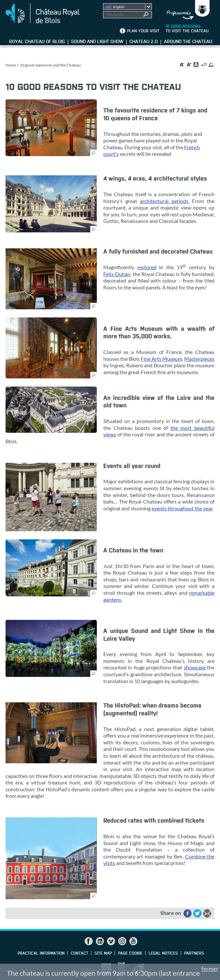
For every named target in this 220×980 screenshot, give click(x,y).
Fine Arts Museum (161, 359)
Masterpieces (199, 359)
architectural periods (164, 201)
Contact (80, 954)
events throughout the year (182, 508)
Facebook (89, 941)
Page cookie (130, 954)
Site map (103, 954)
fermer (210, 969)
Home (11, 65)
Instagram (122, 941)
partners (194, 954)
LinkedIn (100, 941)
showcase (195, 667)
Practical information (41, 954)
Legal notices (163, 954)
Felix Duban (117, 274)
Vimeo (111, 941)
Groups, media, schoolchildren (186, 10)
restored (147, 267)
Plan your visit (143, 31)
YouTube (133, 941)
